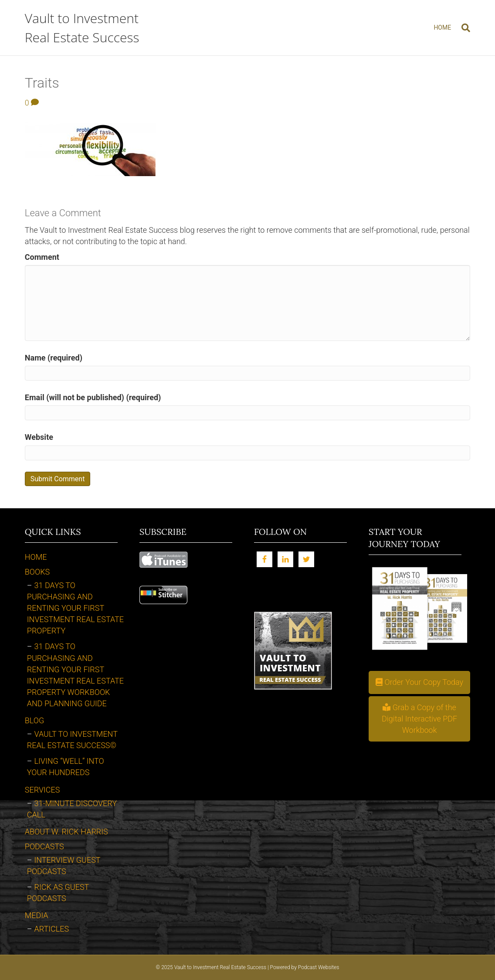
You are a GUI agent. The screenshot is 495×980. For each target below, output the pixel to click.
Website (39, 437)
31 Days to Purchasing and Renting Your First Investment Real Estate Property (75, 608)
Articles (52, 929)
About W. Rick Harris (66, 832)
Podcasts (44, 846)
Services (42, 790)
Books (37, 572)
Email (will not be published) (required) (93, 397)
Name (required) (54, 358)
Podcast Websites (319, 967)
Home (442, 27)
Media (37, 915)
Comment (42, 257)
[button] (419, 682)
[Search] (463, 28)
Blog (34, 720)
